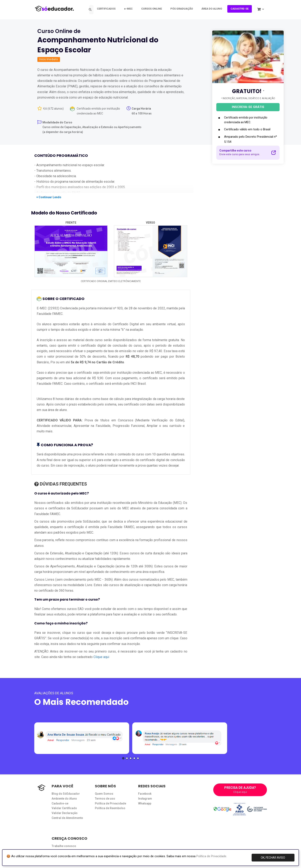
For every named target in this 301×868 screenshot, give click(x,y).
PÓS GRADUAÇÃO (184, 9)
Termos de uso (105, 799)
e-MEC (130, 9)
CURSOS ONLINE (154, 9)
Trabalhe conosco (64, 846)
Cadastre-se (60, 803)
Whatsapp (145, 803)
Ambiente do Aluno (64, 799)
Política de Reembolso (110, 808)
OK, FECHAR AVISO (273, 858)
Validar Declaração (65, 813)
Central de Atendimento (67, 818)
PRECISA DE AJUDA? (240, 790)
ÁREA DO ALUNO (214, 9)
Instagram (145, 799)
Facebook (145, 794)
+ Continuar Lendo (49, 197)
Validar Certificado (64, 808)
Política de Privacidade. (212, 856)
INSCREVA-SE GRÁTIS (248, 107)
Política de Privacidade (111, 803)
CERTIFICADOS (108, 9)
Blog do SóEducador (66, 794)
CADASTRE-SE (242, 9)
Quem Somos (104, 794)
